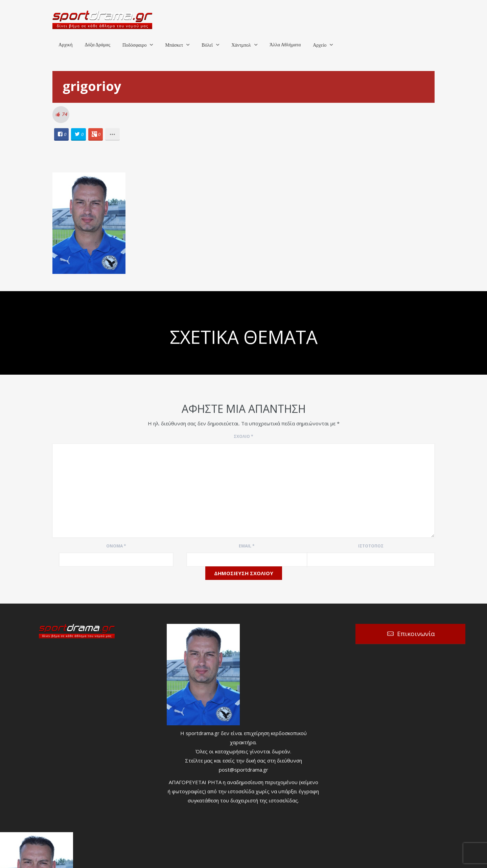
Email (247, 546)
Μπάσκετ (174, 45)
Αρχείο (320, 45)
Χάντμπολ (241, 45)
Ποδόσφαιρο (134, 45)
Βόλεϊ (207, 45)
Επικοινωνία (416, 634)
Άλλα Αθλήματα (285, 45)
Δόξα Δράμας (97, 45)
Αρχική (65, 45)
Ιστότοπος (371, 546)
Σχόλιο (243, 436)
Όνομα (116, 546)
